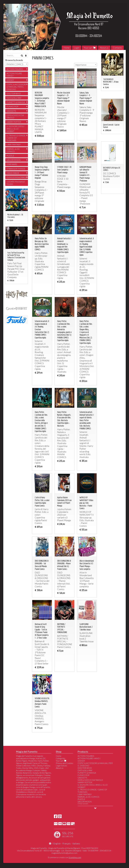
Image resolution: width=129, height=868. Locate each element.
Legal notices (61, 766)
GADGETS (11, 111)
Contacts (117, 48)
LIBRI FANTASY (14, 144)
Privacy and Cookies (64, 763)
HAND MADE (13, 173)
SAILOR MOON (14, 160)
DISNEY (10, 80)
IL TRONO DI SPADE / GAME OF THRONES (16, 138)
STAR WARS (12, 164)
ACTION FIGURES (15, 69)
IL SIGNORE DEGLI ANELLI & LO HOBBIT (15, 129)
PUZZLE (10, 156)
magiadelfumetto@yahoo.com (64, 853)
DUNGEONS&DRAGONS (17, 177)
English (57, 843)
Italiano (76, 843)
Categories (61, 758)
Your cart (90, 48)
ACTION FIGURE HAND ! (14, 74)
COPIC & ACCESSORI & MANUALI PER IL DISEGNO (16, 87)
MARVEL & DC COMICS (13, 150)
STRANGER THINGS (16, 169)
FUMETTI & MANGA (16, 102)
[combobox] (86, 65)
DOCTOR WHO (14, 94)
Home (67, 48)
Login (77, 48)
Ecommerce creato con (64, 857)
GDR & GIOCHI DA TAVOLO (15, 116)
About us (104, 48)
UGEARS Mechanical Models (16, 183)
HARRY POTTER (14, 122)
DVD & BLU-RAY (14, 98)
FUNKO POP (12, 106)
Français (67, 843)
